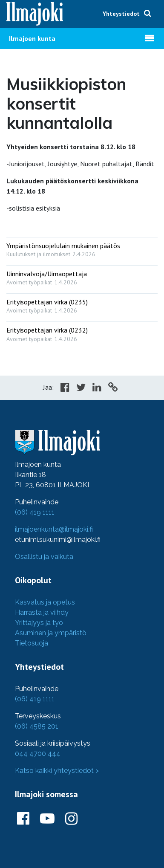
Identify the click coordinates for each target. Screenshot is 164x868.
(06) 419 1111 (35, 512)
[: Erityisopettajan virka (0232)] (82, 332)
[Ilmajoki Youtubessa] (47, 819)
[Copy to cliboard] (113, 388)
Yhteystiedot (121, 14)
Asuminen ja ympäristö (51, 633)
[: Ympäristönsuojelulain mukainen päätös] (82, 248)
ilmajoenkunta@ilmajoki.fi (54, 529)
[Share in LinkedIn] (97, 388)
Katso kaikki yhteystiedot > (57, 771)
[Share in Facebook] (65, 388)
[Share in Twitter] (81, 388)
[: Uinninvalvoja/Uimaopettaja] (82, 276)
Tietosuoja (32, 643)
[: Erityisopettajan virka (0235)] (82, 304)
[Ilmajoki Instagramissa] (71, 819)
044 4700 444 (38, 754)
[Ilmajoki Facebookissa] (23, 819)
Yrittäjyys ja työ (39, 623)
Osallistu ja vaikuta (44, 557)
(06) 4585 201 (37, 726)
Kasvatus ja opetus (45, 602)
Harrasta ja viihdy (42, 612)
